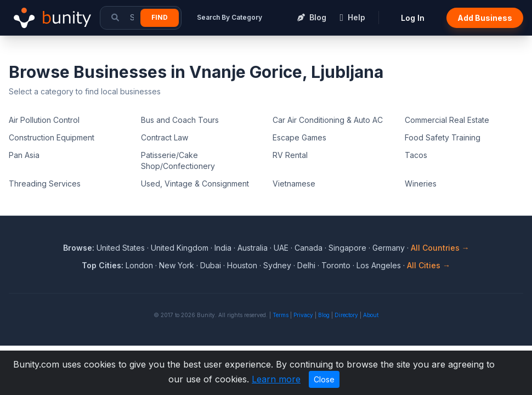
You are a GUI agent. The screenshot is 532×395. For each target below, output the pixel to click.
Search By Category (230, 17)
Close (324, 379)
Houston (242, 265)
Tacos (416, 155)
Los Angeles (379, 265)
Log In (413, 18)
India (223, 248)
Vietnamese (294, 184)
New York (177, 265)
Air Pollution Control (44, 120)
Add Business (485, 18)
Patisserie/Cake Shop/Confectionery (178, 160)
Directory (346, 315)
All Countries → (440, 248)
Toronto (336, 265)
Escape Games (299, 137)
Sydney (277, 265)
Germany (389, 248)
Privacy (303, 315)
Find (160, 17)
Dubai (211, 265)
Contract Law (165, 137)
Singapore (347, 248)
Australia (253, 248)
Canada (309, 248)
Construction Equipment (52, 137)
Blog (324, 315)
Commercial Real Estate (447, 120)
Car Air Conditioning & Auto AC (328, 120)
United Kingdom (180, 248)
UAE (281, 248)
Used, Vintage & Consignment (195, 184)
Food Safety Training (443, 137)
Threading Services (45, 184)
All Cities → (429, 265)
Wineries (421, 184)
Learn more (276, 379)
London (139, 265)
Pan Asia (24, 155)
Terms (281, 315)
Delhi (306, 265)
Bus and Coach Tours (180, 120)
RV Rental (290, 155)
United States (121, 248)
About (371, 315)
